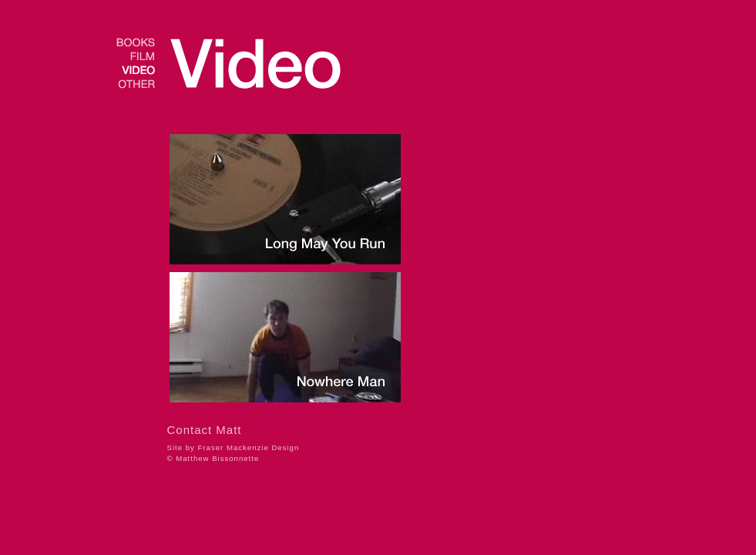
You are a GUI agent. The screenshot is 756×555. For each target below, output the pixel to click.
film (136, 56)
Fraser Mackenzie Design (249, 447)
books (136, 42)
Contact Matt (205, 430)
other (136, 84)
